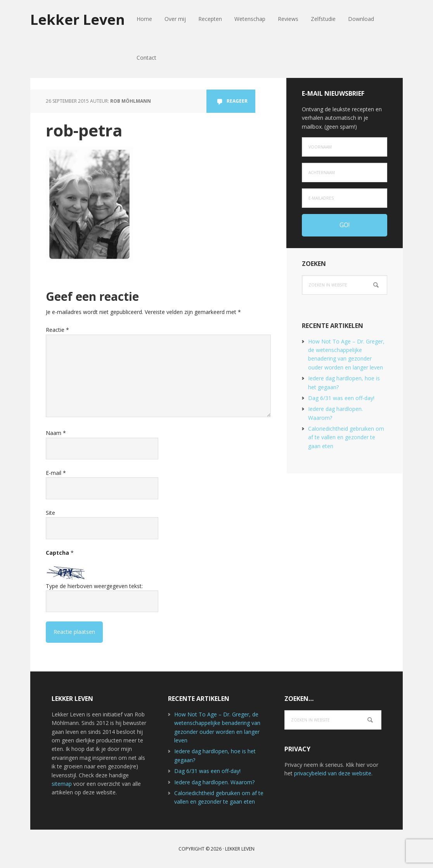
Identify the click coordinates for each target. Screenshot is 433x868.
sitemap (62, 784)
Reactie (57, 330)
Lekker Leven (78, 19)
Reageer (237, 101)
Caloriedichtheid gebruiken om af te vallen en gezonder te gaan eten (346, 437)
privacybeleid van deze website (333, 773)
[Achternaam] (345, 173)
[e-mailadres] (345, 198)
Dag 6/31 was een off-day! (341, 398)
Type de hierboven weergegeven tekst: (94, 586)
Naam (56, 433)
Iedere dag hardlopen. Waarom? (214, 782)
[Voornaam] (345, 147)
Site (50, 513)
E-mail (56, 473)
